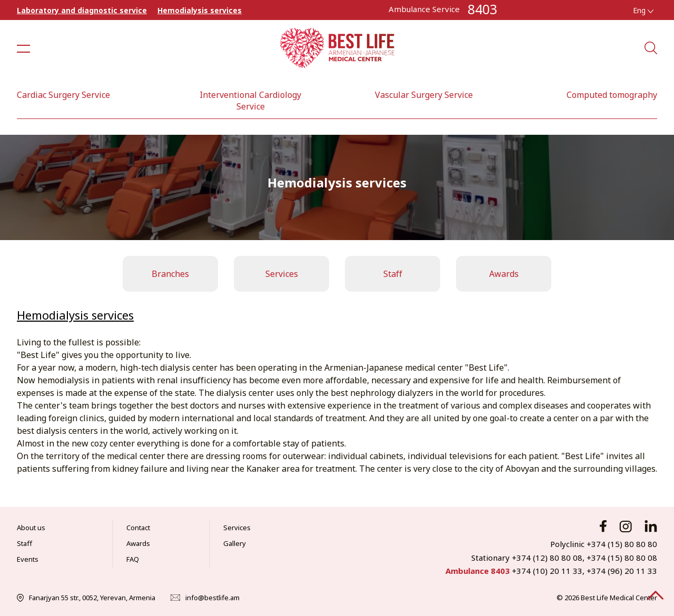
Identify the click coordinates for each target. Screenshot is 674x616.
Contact (138, 528)
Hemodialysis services (200, 10)
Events (28, 559)
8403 (482, 9)
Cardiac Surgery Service (63, 95)
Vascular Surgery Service (424, 95)
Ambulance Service (424, 9)
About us (31, 528)
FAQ (133, 559)
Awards (504, 274)
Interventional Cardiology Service (250, 101)
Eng (643, 10)
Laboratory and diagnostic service (82, 10)
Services (282, 274)
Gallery (235, 543)
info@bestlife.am (212, 598)
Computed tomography (612, 95)
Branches (170, 274)
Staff (393, 274)
